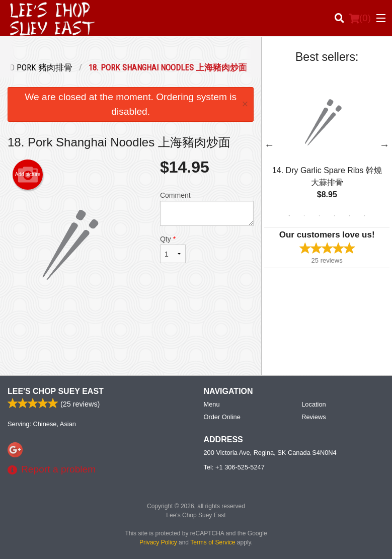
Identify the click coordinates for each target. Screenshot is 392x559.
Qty (173, 249)
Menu (212, 404)
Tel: (234, 467)
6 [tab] (365, 216)
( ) (360, 18)
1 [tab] (289, 216)
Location (313, 404)
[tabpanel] (327, 145)
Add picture (28, 175)
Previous (269, 145)
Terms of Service (213, 542)
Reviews (313, 417)
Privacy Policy (158, 542)
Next (384, 145)
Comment (207, 209)
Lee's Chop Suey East (56, 391)
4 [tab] (335, 216)
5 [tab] (350, 216)
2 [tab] (304, 216)
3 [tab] (320, 216)
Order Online (222, 417)
